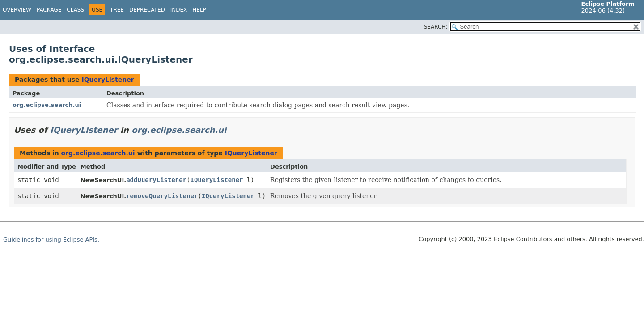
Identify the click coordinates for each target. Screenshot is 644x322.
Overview (17, 10)
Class (75, 10)
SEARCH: (436, 27)
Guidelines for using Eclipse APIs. (51, 239)
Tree (117, 10)
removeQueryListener (162, 196)
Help (199, 10)
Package (49, 10)
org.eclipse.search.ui (47, 105)
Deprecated (147, 10)
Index (179, 10)
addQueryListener (156, 180)
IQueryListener (108, 80)
